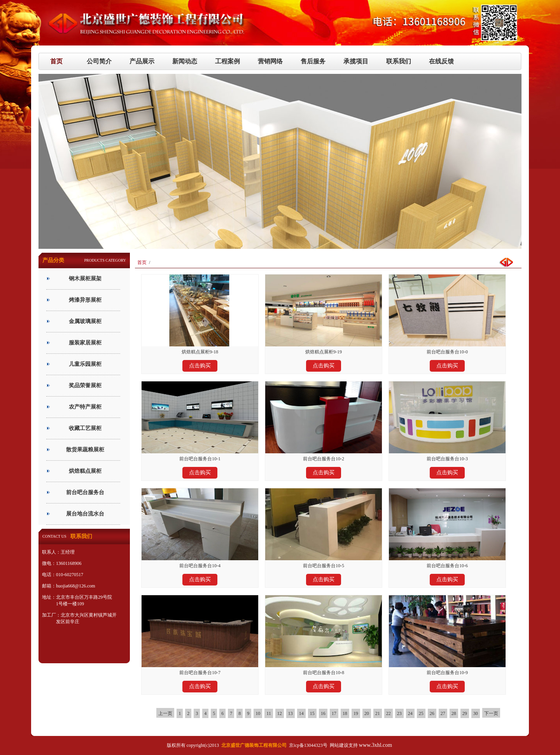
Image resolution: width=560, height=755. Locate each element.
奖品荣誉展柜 (85, 385)
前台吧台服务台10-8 (324, 673)
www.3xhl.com (375, 745)
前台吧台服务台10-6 (447, 566)
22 (388, 713)
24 (410, 713)
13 (290, 713)
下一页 (491, 713)
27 (443, 713)
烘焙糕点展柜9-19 (324, 352)
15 (312, 713)
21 (378, 713)
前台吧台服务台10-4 (200, 566)
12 (280, 713)
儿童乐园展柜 (85, 364)
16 (323, 713)
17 (334, 713)
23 (399, 713)
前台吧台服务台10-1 (200, 459)
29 (465, 713)
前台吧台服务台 (85, 492)
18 (345, 713)
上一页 (165, 713)
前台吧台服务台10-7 (200, 673)
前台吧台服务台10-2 (324, 459)
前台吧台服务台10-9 (447, 673)
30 (476, 713)
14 (301, 713)
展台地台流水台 (85, 514)
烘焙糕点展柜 (85, 471)
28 (454, 713)
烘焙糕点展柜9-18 (200, 352)
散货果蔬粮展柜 (85, 450)
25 (421, 713)
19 (356, 713)
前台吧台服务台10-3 (447, 459)
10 (258, 713)
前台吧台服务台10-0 (447, 352)
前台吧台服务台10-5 (324, 566)
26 (432, 713)
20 (367, 713)
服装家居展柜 (85, 343)
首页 (142, 262)
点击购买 (200, 366)
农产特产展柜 (85, 407)
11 (269, 713)
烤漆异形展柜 (85, 300)
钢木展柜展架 (85, 279)
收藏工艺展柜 (85, 428)
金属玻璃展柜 (85, 321)
